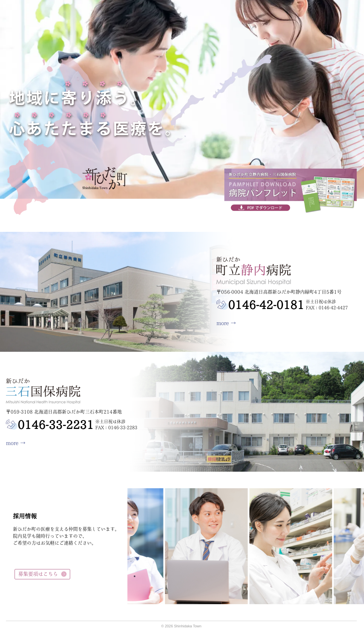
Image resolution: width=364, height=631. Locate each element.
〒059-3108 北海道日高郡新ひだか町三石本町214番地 (64, 412)
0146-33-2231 (56, 425)
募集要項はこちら (38, 574)
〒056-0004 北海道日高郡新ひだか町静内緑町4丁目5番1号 (279, 292)
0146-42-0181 (266, 305)
